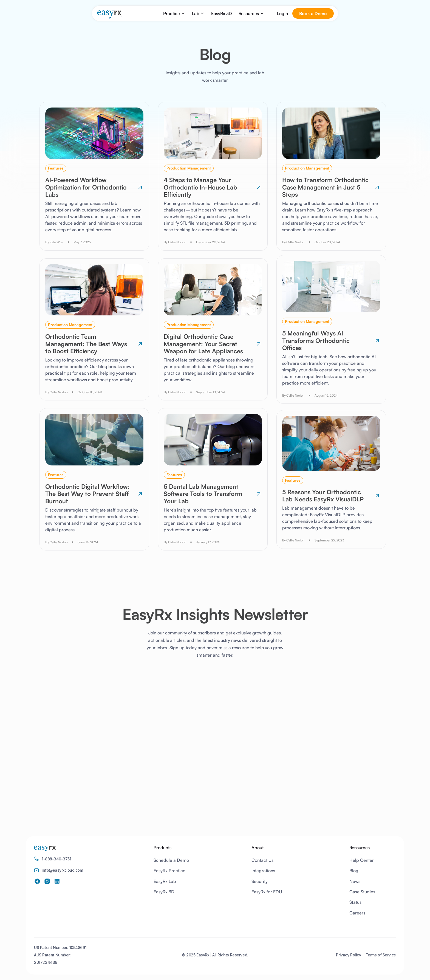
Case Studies (362, 892)
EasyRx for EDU (267, 892)
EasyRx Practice (169, 871)
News (355, 881)
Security (260, 881)
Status (355, 902)
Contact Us (262, 860)
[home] (109, 14)
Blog (354, 871)
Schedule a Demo (171, 860)
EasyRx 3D (222, 13)
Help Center (362, 860)
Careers (357, 913)
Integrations (263, 871)
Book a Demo (313, 13)
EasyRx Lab (165, 881)
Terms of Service (381, 955)
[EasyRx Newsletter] (213, 738)
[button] (174, 13)
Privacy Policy (348, 955)
